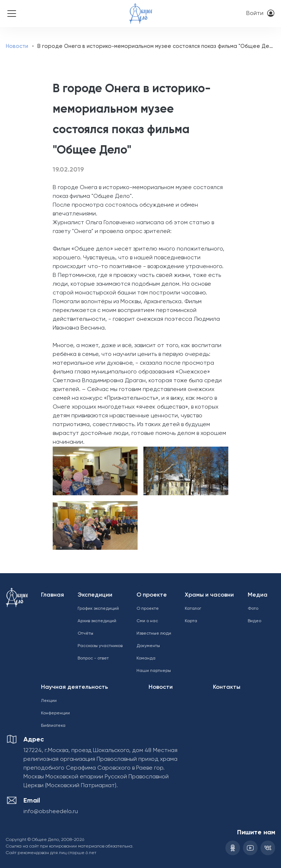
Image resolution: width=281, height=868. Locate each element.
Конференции (55, 713)
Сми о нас (147, 621)
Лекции (49, 701)
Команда (146, 658)
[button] (94, 471)
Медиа (258, 595)
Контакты (227, 687)
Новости (17, 46)
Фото (253, 609)
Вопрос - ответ (93, 658)
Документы (148, 646)
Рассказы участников (100, 646)
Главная (53, 595)
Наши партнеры (154, 671)
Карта (191, 621)
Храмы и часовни (209, 595)
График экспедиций (98, 609)
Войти (255, 14)
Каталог (193, 609)
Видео (254, 621)
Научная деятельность (74, 687)
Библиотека (53, 726)
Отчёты (85, 634)
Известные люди (154, 634)
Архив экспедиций (97, 621)
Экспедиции (95, 595)
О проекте (152, 595)
